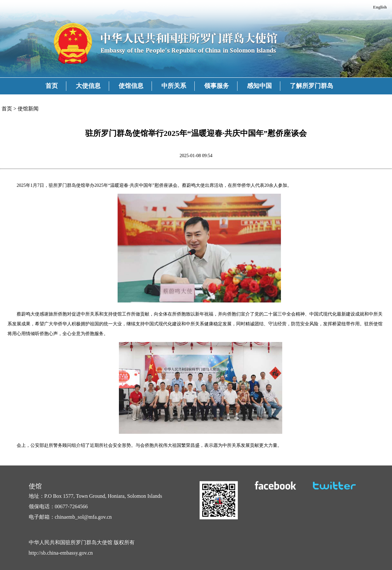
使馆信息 (131, 86)
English (380, 7)
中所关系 (174, 86)
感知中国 (259, 86)
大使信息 (88, 86)
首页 (52, 86)
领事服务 (217, 86)
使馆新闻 (28, 109)
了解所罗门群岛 (311, 86)
